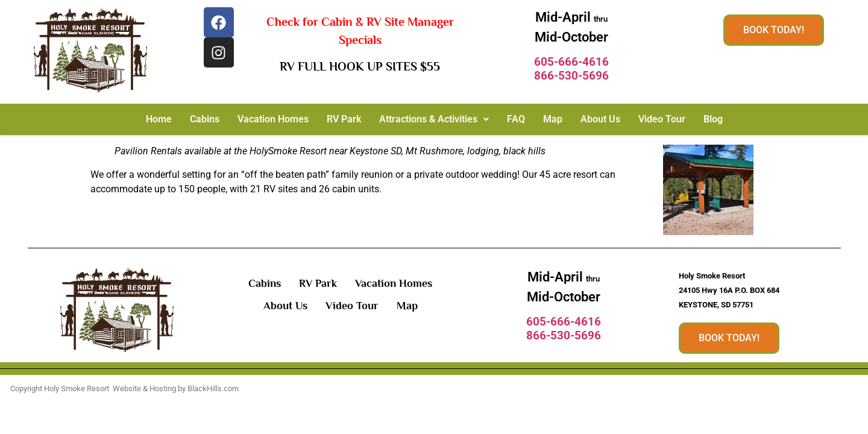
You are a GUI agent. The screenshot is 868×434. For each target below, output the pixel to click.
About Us (600, 119)
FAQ (516, 119)
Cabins (205, 119)
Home (159, 119)
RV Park (344, 119)
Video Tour (662, 119)
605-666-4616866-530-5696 (571, 69)
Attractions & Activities (434, 119)
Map (553, 119)
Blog (713, 119)
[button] (434, 119)
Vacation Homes (273, 119)
